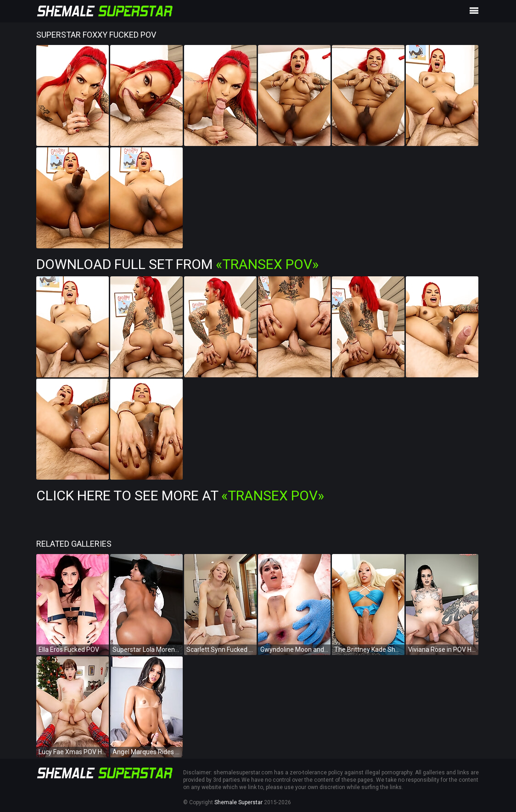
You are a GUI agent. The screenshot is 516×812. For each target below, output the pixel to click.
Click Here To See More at (180, 496)
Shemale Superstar (238, 802)
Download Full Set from (177, 264)
